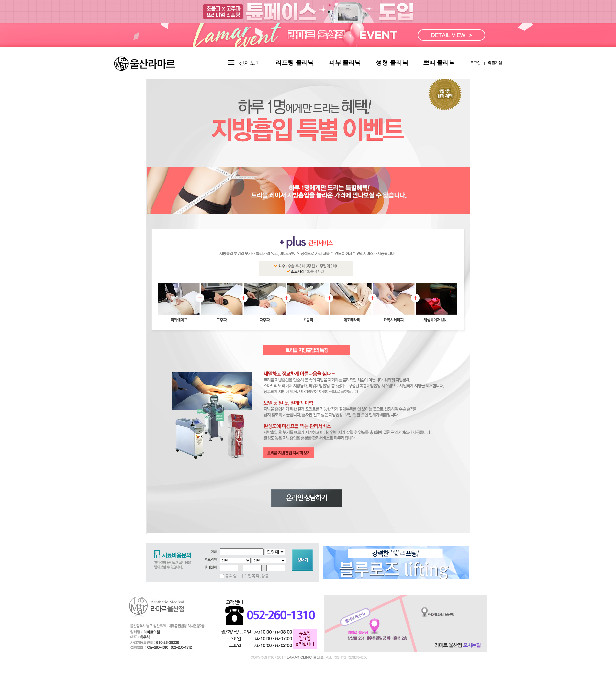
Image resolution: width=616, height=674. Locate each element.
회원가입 (495, 63)
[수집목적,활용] (257, 575)
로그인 (475, 63)
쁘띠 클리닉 (439, 63)
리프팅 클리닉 (295, 63)
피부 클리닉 (345, 63)
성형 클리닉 (392, 63)
